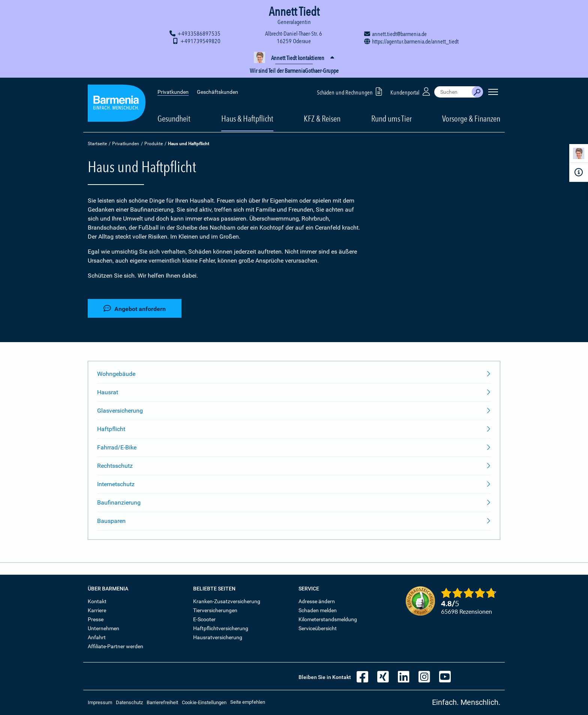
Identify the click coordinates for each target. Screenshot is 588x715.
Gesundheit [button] (174, 119)
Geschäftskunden (217, 92)
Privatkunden (173, 92)
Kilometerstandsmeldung (328, 619)
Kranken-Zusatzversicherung (227, 601)
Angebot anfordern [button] (135, 309)
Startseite (97, 144)
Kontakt (97, 601)
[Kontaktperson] (579, 155)
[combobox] (453, 92)
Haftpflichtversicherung (221, 628)
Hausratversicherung (218, 637)
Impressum (100, 702)
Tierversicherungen (215, 610)
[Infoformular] (579, 172)
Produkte (154, 144)
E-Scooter (204, 619)
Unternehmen (103, 628)
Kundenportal (411, 91)
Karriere (97, 610)
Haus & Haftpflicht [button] (247, 119)
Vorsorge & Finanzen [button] (471, 119)
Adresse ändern (317, 601)
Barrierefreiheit (162, 702)
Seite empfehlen (248, 702)
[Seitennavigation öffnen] (493, 92)
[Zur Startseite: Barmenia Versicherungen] (117, 104)
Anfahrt (97, 637)
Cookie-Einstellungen (204, 702)
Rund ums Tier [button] (391, 119)
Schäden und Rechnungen (351, 91)
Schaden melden (318, 610)
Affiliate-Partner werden (115, 646)
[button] (294, 58)
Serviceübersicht (318, 628)
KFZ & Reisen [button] (322, 119)
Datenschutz (129, 702)
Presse (96, 619)
